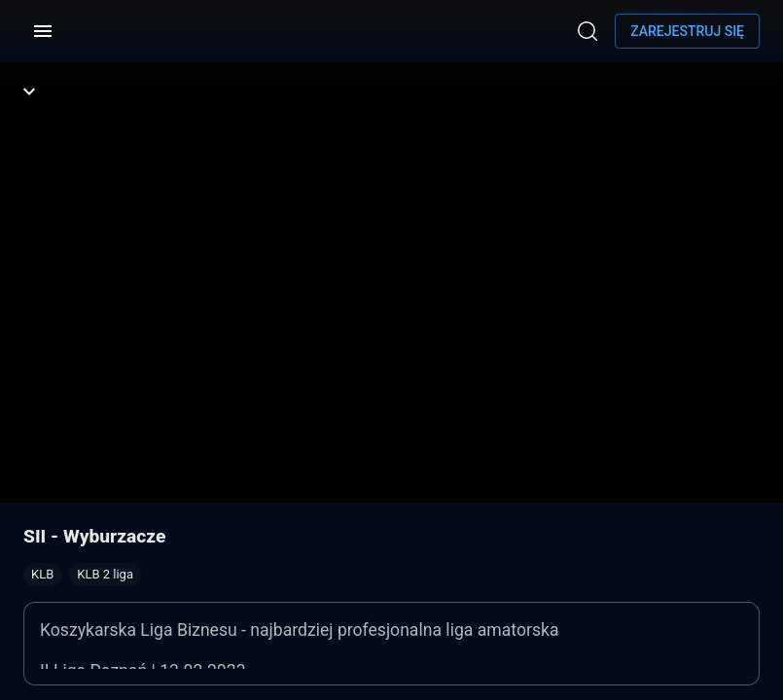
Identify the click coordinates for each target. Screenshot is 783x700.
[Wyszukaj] (587, 31)
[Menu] (43, 31)
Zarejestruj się (687, 31)
